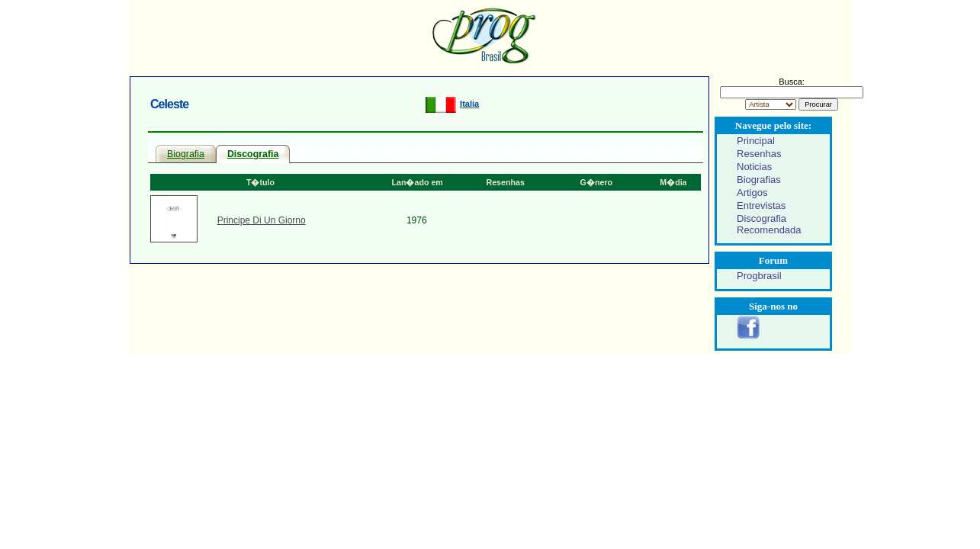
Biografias (759, 180)
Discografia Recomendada (769, 224)
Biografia (186, 154)
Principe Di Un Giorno (262, 220)
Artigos (752, 193)
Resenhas (759, 154)
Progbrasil (759, 276)
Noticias (754, 167)
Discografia (253, 154)
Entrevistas (761, 205)
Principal (756, 141)
